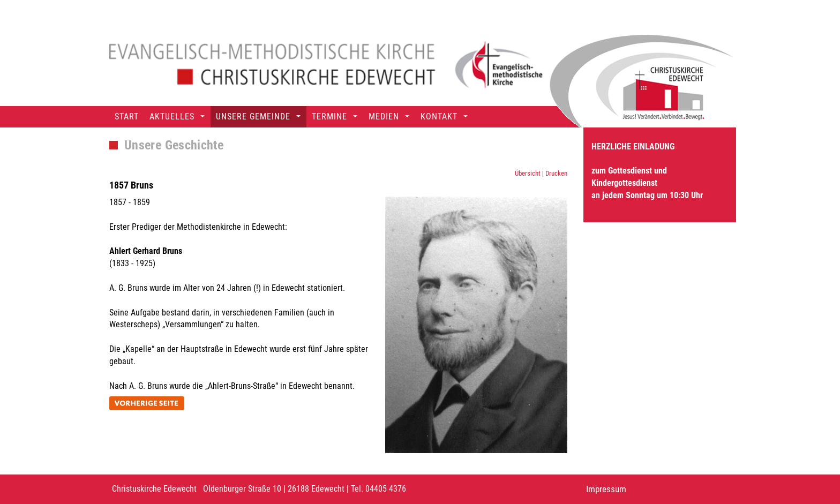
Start (127, 116)
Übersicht (528, 173)
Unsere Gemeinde (253, 116)
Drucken (556, 173)
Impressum (606, 489)
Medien (384, 116)
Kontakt (439, 116)
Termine (329, 116)
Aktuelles (172, 116)
